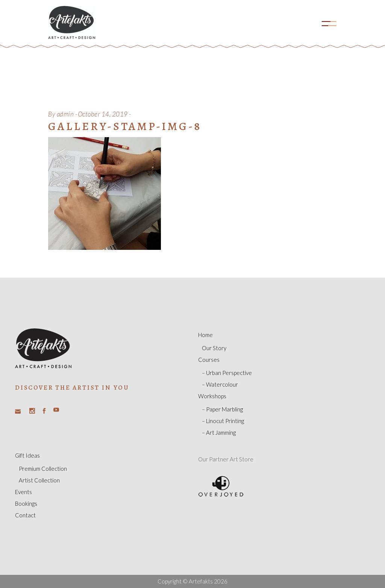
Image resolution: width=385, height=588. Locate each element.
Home (205, 335)
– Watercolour (220, 384)
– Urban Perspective (227, 373)
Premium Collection (43, 469)
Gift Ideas (27, 455)
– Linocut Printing (223, 421)
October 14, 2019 (103, 114)
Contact (25, 515)
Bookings (26, 503)
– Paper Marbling (222, 409)
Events (23, 492)
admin (65, 114)
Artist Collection (39, 480)
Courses (209, 360)
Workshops (212, 396)
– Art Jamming (219, 432)
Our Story (214, 348)
